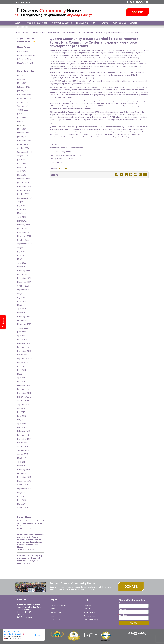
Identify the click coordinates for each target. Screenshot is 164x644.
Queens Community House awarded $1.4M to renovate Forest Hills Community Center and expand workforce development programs (85, 32)
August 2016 (23, 492)
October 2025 (23, 102)
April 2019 (22, 378)
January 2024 (23, 183)
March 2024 (22, 175)
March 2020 (22, 339)
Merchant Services (106, 640)
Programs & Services (38, 23)
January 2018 (23, 435)
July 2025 (21, 114)
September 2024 (24, 152)
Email (121, 603)
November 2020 (24, 324)
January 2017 (23, 473)
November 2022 (24, 236)
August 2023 (23, 202)
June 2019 (21, 370)
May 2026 (21, 75)
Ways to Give (121, 23)
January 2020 (23, 347)
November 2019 (24, 355)
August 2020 (23, 328)
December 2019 (24, 351)
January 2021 (23, 320)
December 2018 (24, 393)
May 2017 (21, 458)
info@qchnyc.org (25, 617)
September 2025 (24, 106)
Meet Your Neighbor (26, 63)
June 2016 (21, 500)
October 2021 (23, 286)
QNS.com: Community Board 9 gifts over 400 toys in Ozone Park (30, 523)
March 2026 (22, 83)
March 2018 (22, 427)
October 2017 (23, 447)
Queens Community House (57, 13)
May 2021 (21, 305)
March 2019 (22, 381)
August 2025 (23, 110)
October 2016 (23, 485)
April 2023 (22, 217)
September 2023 (24, 198)
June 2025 (21, 118)
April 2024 (22, 171)
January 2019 (23, 389)
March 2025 (22, 129)
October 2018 (23, 401)
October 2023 (23, 194)
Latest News (23, 51)
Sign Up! (134, 623)
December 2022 (24, 232)
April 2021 (22, 309)
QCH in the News (25, 59)
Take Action (82, 23)
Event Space (23, 27)
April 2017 (22, 462)
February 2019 (23, 385)
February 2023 (23, 225)
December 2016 (24, 477)
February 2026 (23, 87)
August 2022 (23, 248)
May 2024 (21, 167)
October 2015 (23, 508)
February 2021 (23, 316)
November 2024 (24, 144)
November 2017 (24, 443)
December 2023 (24, 186)
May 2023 (21, 213)
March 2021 (22, 313)
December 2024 (24, 140)
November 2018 (24, 397)
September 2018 (24, 404)
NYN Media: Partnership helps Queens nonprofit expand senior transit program (30, 558)
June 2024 (21, 163)
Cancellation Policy (91, 620)
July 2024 (21, 160)
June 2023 (21, 209)
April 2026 (22, 79)
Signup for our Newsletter (27, 40)
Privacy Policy (89, 612)
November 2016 (24, 481)
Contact (87, 609)
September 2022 (24, 244)
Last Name (123, 615)
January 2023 (23, 229)
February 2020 (23, 343)
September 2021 (24, 290)
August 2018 (23, 408)
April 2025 (22, 125)
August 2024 (23, 156)
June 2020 (21, 332)
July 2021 (21, 297)
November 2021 (24, 282)
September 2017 (24, 450)
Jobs (52, 616)
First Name (123, 609)
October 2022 (23, 240)
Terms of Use (89, 616)
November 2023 (24, 190)
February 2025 (23, 133)
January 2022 (23, 274)
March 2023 (22, 221)
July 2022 (21, 251)
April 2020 (22, 336)
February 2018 (23, 431)
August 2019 (23, 362)
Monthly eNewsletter (26, 55)
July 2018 (21, 412)
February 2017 (23, 470)
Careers (133, 23)
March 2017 (22, 466)
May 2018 (21, 420)
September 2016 (24, 489)
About (19, 23)
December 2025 (24, 95)
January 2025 (23, 137)
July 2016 (21, 496)
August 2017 (23, 454)
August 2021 (23, 294)
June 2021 (21, 301)
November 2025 (24, 98)
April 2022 (22, 263)
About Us (87, 605)
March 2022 (22, 267)
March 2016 (22, 504)
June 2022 (21, 255)
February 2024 (23, 179)
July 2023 (21, 205)
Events (106, 23)
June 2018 (21, 416)
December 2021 (24, 278)
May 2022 (21, 259)
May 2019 (21, 374)
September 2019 (24, 359)
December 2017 (24, 439)
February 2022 (23, 271)
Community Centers (63, 23)
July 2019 (21, 366)
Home (18, 32)
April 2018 (22, 424)
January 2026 (23, 91)
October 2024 (23, 148)
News (95, 23)
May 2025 (21, 121)
